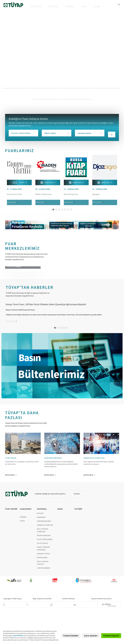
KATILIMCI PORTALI (43, 590)
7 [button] (71, 211)
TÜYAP (14, 5)
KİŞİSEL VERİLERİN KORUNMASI (43, 585)
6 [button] (68, 211)
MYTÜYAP (40, 550)
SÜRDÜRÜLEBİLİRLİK (44, 557)
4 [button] (62, 211)
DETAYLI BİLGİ (12, 203)
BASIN (86, 8)
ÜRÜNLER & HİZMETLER (45, 561)
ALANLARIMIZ (58, 8)
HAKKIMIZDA (41, 554)
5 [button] (65, 211)
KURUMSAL (73, 8)
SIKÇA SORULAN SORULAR (43, 599)
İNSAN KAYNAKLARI (44, 572)
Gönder (74, 530)
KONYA (22, 557)
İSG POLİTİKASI (42, 580)
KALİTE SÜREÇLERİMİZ (45, 576)
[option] (62, 60)
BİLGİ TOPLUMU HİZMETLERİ (42, 567)
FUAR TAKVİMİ (41, 8)
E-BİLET (19, 184)
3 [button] (59, 211)
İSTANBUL (23, 553)
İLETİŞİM (97, 8)
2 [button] (56, 211)
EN (119, 4)
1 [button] (53, 211)
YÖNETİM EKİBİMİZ (44, 604)
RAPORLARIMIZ (42, 594)
